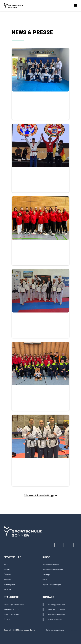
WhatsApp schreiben (56, 605)
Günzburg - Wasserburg (14, 604)
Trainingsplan (10, 584)
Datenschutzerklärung (55, 630)
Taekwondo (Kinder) (51, 565)
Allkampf (46, 574)
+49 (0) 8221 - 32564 (56, 609)
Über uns (8, 574)
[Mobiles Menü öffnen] (76, 6)
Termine (7, 589)
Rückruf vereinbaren (56, 614)
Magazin (7, 579)
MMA (45, 579)
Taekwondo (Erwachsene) (53, 569)
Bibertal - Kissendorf (13, 614)
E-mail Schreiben (55, 619)
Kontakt (7, 569)
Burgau (7, 619)
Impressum (73, 630)
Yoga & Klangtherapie (52, 584)
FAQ (6, 565)
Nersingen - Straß (11, 609)
